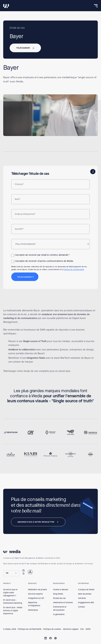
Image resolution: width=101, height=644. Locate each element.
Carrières (82, 598)
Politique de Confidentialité (74, 270)
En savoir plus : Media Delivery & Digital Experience (13, 611)
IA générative (59, 614)
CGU (82, 629)
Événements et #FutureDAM (60, 608)
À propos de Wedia (86, 590)
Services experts (35, 594)
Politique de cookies (52, 629)
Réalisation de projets (37, 590)
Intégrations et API (36, 598)
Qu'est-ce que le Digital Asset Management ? (10, 593)
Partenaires (33, 610)
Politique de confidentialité (30, 629)
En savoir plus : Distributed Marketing (13, 601)
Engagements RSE (86, 603)
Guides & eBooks (61, 590)
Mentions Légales (71, 629)
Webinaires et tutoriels (63, 603)
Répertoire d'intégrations (34, 604)
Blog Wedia (58, 594)
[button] (11, 573)
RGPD (88, 629)
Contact (81, 607)
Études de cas (59, 598)
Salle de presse (85, 594)
